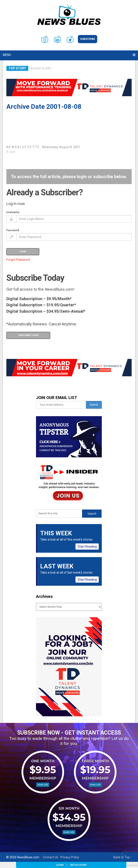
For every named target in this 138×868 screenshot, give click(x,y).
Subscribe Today (28, 335)
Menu (7, 55)
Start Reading (87, 547)
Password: (13, 230)
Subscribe (88, 39)
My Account (78, 865)
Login (60, 865)
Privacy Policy (70, 857)
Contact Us (51, 857)
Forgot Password (18, 260)
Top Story (17, 68)
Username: (13, 212)
